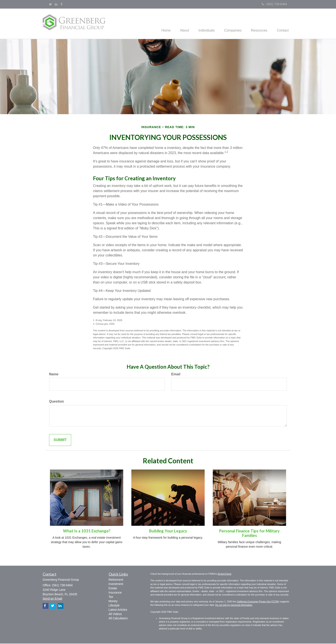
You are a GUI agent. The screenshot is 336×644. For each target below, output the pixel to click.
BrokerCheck (225, 574)
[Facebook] (61, 4)
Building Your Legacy (168, 532)
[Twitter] (50, 4)
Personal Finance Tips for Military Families (249, 534)
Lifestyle (114, 606)
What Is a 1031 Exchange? (87, 532)
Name (54, 375)
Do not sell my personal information (234, 606)
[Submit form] (60, 441)
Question (56, 402)
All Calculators (118, 619)
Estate (113, 589)
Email (176, 375)
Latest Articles (118, 610)
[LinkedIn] (56, 4)
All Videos (115, 614)
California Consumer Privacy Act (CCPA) (258, 602)
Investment (116, 584)
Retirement (116, 580)
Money (113, 602)
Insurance (115, 593)
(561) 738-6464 (274, 4)
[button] (179, 24)
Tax (111, 597)
